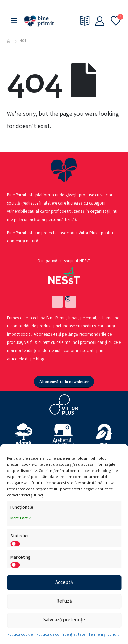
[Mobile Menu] (14, 21)
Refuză (64, 602)
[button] (64, 382)
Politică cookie (20, 635)
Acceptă (64, 583)
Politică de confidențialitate (61, 635)
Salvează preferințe (64, 620)
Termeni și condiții (105, 635)
